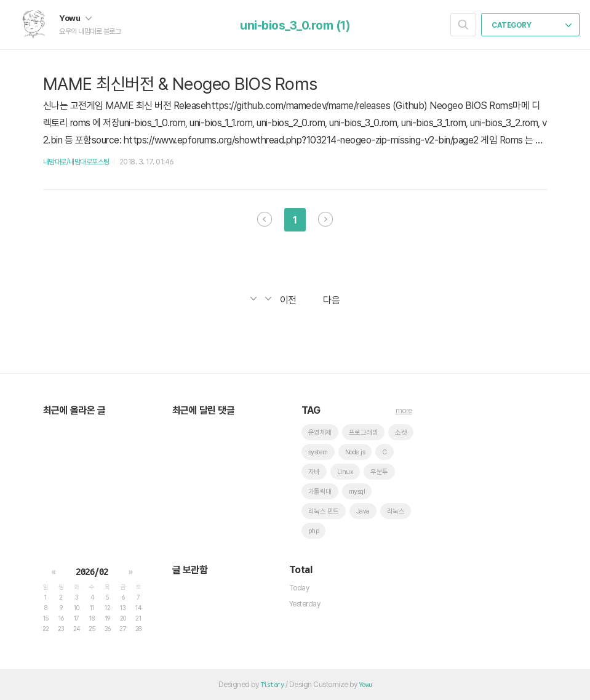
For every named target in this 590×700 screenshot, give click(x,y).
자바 (314, 472)
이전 (265, 219)
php (314, 531)
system (318, 452)
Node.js (355, 452)
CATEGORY (532, 25)
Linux (345, 472)
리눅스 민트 (324, 511)
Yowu (75, 18)
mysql (357, 492)
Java (363, 511)
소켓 (401, 432)
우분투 (379, 472)
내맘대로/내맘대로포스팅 (76, 162)
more (404, 411)
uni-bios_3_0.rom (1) (295, 25)
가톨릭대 (320, 492)
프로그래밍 (364, 432)
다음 (325, 219)
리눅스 (396, 511)
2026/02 (92, 572)
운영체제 (320, 432)
